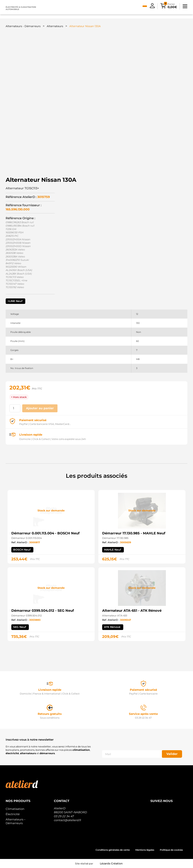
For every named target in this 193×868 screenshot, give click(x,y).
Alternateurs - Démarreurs (23, 26)
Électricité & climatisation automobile (21, 8)
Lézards (111, 863)
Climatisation (15, 809)
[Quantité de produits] (15, 408)
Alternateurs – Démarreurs (16, 821)
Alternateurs (55, 26)
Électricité (13, 814)
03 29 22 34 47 (64, 816)
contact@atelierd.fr (68, 820)
